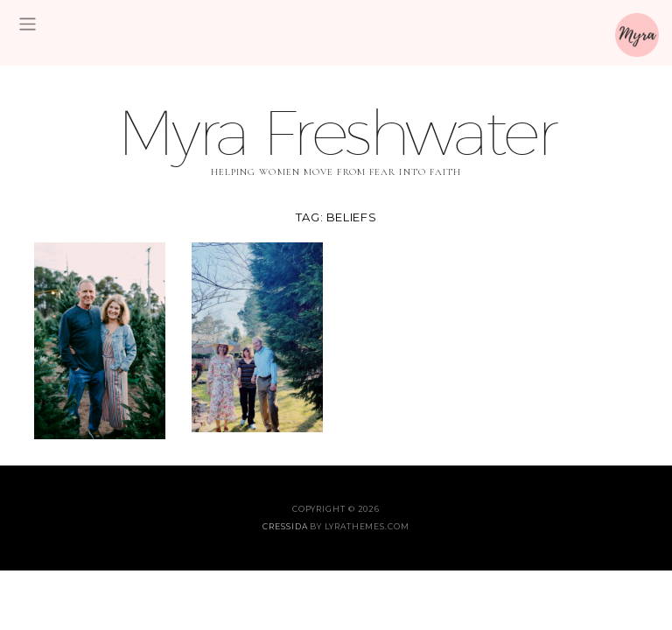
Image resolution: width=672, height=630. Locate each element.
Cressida (285, 526)
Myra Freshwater (336, 132)
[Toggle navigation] (28, 24)
